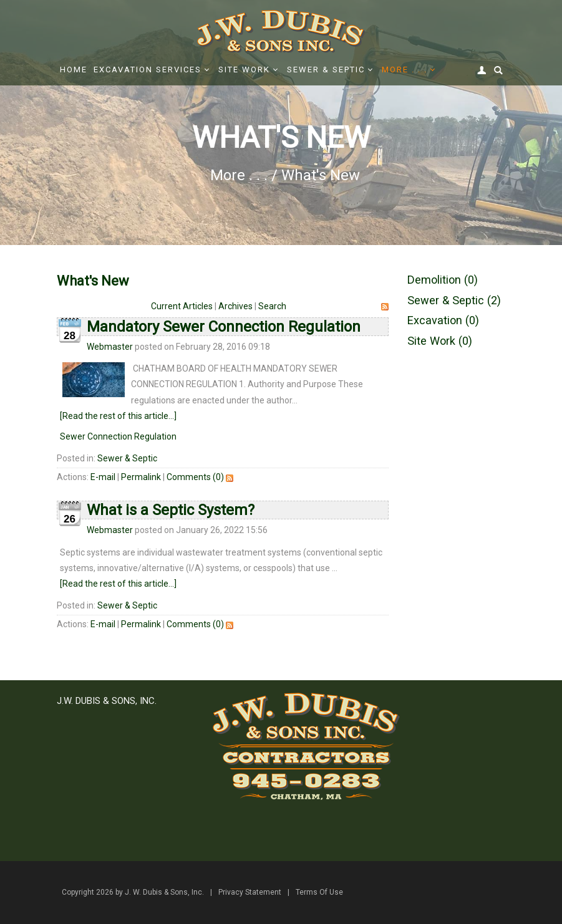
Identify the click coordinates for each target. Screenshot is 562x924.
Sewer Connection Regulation (118, 436)
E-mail (103, 477)
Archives (235, 306)
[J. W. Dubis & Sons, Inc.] (281, 31)
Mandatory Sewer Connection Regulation (224, 327)
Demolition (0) (443, 280)
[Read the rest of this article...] (118, 416)
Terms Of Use (319, 892)
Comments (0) (195, 477)
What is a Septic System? (171, 510)
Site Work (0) (440, 341)
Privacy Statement (250, 892)
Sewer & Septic (127, 458)
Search (272, 306)
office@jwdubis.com (136, 815)
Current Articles (182, 306)
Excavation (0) (443, 320)
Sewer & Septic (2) (454, 300)
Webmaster (110, 347)
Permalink (141, 477)
